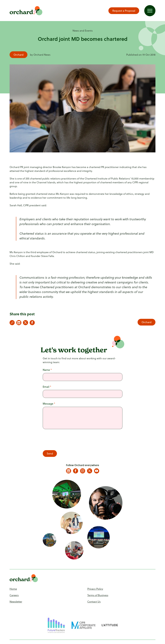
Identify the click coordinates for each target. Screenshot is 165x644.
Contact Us (94, 602)
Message (49, 404)
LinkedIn (69, 471)
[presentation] (67, 440)
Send (50, 454)
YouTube (97, 471)
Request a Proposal (124, 11)
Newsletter (16, 602)
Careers (14, 595)
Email (47, 387)
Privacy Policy (95, 589)
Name (47, 370)
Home (13, 589)
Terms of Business (98, 595)
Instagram (83, 471)
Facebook (76, 471)
